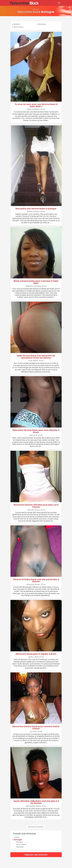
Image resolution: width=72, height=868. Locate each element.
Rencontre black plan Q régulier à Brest (36, 654)
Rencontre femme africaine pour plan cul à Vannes (36, 506)
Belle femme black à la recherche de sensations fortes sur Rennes (36, 357)
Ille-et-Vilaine (18, 27)
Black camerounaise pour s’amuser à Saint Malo (36, 282)
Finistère (17, 24)
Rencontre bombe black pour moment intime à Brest (36, 727)
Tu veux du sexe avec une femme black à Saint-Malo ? (36, 105)
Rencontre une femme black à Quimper (36, 209)
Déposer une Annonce (36, 855)
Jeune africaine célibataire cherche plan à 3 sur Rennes (36, 802)
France (17, 837)
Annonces (36, 9)
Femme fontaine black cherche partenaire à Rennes (36, 580)
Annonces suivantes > (36, 827)
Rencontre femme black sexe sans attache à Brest (36, 431)
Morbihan (42, 24)
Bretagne (18, 840)
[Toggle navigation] (59, 3)
